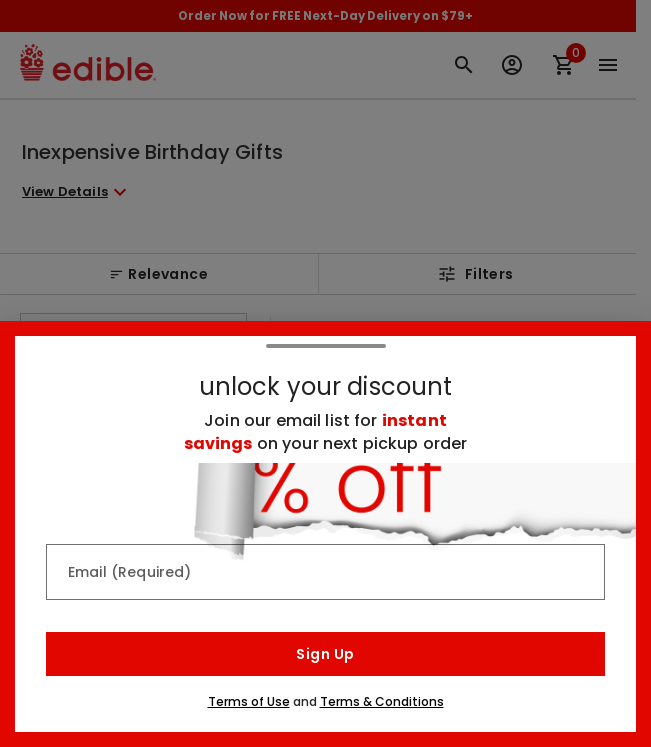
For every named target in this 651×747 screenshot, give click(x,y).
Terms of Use (249, 701)
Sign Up (325, 654)
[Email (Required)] (325, 572)
